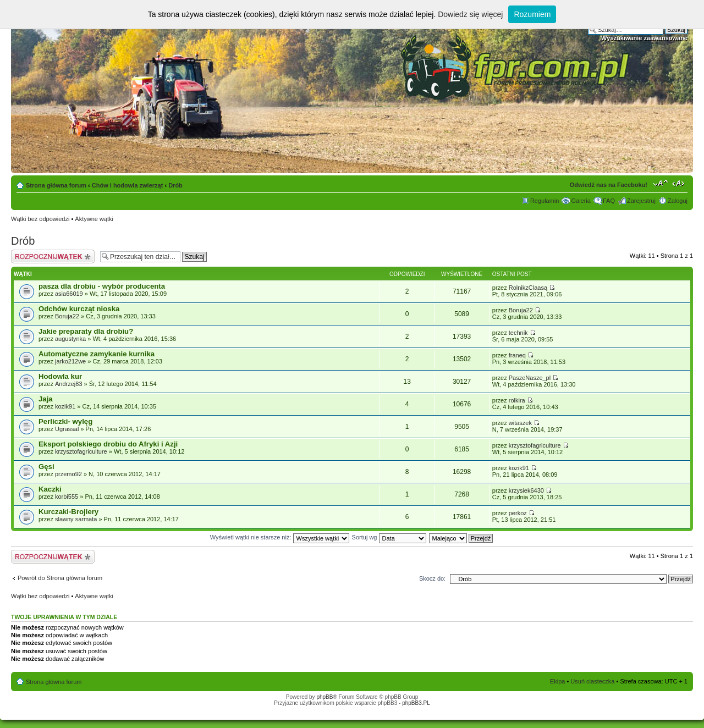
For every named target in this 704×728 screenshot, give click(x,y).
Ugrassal (67, 429)
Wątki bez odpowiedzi (40, 219)
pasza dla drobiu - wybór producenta (102, 286)
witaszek (520, 423)
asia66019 (69, 294)
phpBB (324, 697)
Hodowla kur (60, 376)
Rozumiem (532, 14)
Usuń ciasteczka (592, 681)
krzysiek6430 (526, 490)
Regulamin (545, 201)
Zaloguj (678, 201)
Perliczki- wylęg (65, 421)
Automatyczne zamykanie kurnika (97, 354)
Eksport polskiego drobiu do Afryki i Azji (108, 444)
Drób (175, 185)
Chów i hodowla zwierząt (128, 185)
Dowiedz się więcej (470, 14)
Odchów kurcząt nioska (79, 309)
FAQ (609, 201)
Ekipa (558, 681)
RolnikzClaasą (528, 288)
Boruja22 (67, 316)
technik (518, 333)
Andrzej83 (69, 384)
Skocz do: (432, 578)
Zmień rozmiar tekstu (661, 183)
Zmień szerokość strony (680, 183)
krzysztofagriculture (81, 451)
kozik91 (65, 406)
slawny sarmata (76, 519)
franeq (517, 355)
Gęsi (46, 467)
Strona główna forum (56, 185)
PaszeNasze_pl (530, 378)
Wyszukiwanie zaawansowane (644, 38)
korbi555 (67, 497)
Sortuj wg (389, 537)
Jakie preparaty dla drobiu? (86, 331)
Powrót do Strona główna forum (60, 578)
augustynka (70, 339)
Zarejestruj (641, 201)
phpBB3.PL (416, 703)
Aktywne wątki (94, 219)
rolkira (517, 400)
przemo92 (68, 474)
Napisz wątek (53, 257)
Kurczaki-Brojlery (68, 512)
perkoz (518, 513)
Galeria (581, 201)
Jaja (46, 399)
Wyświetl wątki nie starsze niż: (280, 537)
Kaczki (50, 489)
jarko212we (70, 361)
